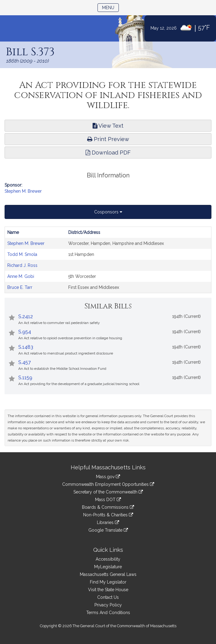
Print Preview (108, 139)
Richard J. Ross (22, 265)
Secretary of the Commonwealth (108, 492)
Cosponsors (108, 212)
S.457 (25, 362)
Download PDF (108, 153)
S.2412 (26, 317)
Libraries (108, 522)
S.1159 (25, 378)
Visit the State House (108, 590)
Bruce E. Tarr (20, 287)
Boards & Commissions (108, 507)
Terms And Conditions (108, 613)
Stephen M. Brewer (23, 191)
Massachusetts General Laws (108, 574)
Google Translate (108, 530)
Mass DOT (108, 500)
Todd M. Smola (22, 254)
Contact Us (108, 597)
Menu (110, 7)
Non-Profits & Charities (108, 515)
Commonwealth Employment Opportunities (108, 484)
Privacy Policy (108, 605)
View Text (108, 126)
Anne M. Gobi (21, 276)
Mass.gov (108, 477)
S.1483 (26, 347)
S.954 (25, 332)
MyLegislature (108, 567)
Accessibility (108, 559)
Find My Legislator (108, 582)
